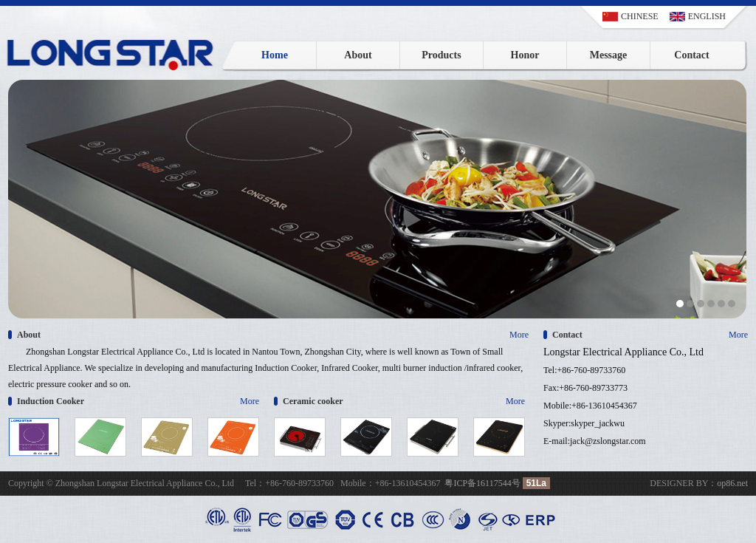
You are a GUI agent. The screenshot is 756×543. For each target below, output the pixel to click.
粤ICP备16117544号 (482, 483)
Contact (691, 55)
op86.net (732, 483)
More (519, 335)
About (358, 55)
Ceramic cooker (313, 401)
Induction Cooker (51, 401)
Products (441, 55)
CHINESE (640, 16)
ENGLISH (707, 16)
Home (275, 55)
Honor (525, 55)
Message (609, 55)
